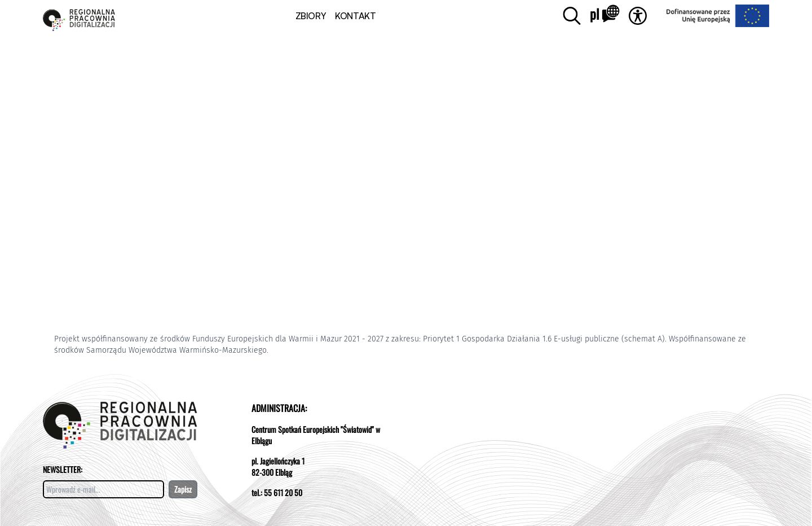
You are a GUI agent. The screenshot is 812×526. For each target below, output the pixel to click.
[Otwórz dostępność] (638, 16)
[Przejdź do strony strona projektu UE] (711, 16)
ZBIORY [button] (311, 16)
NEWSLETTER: (63, 469)
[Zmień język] (605, 16)
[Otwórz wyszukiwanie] (572, 16)
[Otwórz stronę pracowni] (79, 16)
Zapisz (183, 489)
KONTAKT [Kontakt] (355, 16)
